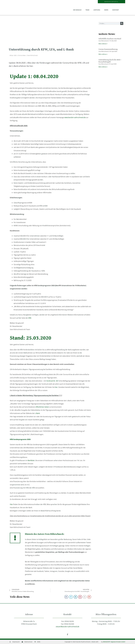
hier (56, 387)
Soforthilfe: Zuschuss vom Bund (110, 39)
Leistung (97, 10)
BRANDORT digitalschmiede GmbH (114, 642)
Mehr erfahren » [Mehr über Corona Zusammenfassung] (103, 54)
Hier (11, 504)
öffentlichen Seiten (42, 407)
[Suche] (122, 23)
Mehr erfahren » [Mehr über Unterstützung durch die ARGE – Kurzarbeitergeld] (103, 67)
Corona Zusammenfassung (108, 49)
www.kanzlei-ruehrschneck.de (75, 117)
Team (87, 10)
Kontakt (116, 10)
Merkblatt (31, 460)
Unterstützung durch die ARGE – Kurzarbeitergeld (110, 61)
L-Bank (37, 413)
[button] (66, 597)
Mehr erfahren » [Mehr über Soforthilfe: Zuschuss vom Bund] (103, 44)
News (106, 10)
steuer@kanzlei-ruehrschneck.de (67, 627)
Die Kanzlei (77, 10)
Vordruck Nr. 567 (52, 381)
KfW (30, 318)
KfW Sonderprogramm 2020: (20, 439)
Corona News (22, 55)
